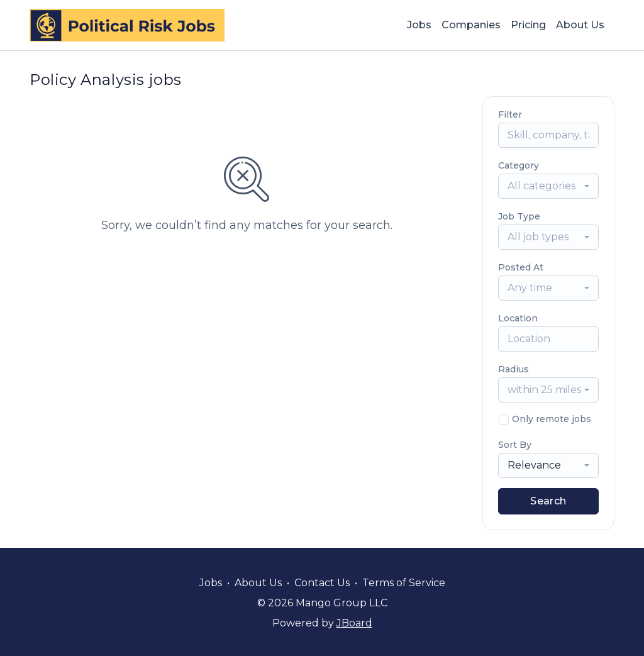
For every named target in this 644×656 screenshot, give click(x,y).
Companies (471, 25)
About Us (580, 25)
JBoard (354, 623)
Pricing (528, 25)
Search (548, 501)
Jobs (419, 25)
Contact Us (322, 583)
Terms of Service (404, 583)
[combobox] (548, 186)
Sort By (515, 445)
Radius (514, 369)
